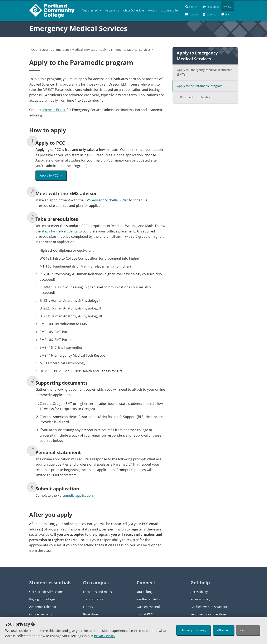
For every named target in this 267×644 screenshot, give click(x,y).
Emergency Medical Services (78, 28)
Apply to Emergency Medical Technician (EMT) (205, 72)
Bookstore (90, 614)
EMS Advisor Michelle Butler (106, 200)
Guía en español (148, 607)
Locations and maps (97, 592)
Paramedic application (75, 495)
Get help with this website (209, 607)
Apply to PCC (51, 175)
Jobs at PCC (145, 614)
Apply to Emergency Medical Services (125, 50)
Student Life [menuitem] (169, 10)
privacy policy (105, 636)
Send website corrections (208, 614)
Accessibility (199, 592)
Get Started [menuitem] (90, 10)
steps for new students (60, 231)
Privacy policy (200, 599)
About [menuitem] (152, 10)
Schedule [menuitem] (134, 10)
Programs (45, 50)
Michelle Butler (54, 110)
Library (88, 607)
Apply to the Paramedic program (200, 86)
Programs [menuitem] (112, 10)
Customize (248, 630)
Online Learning (41, 614)
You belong (145, 592)
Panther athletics (149, 599)
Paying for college (42, 599)
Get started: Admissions (46, 592)
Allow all (223, 630)
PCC (32, 50)
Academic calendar (43, 607)
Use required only (193, 630)
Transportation (94, 599)
